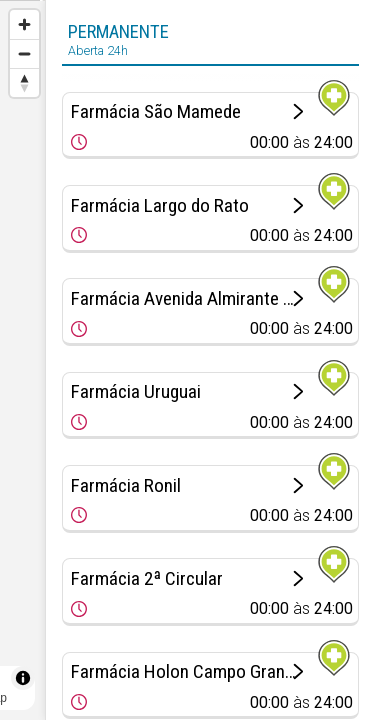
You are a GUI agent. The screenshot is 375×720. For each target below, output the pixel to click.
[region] (22, 360)
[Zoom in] (24, 24)
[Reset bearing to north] (24, 82)
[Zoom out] (24, 53)
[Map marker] (23, 336)
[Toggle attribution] (23, 678)
